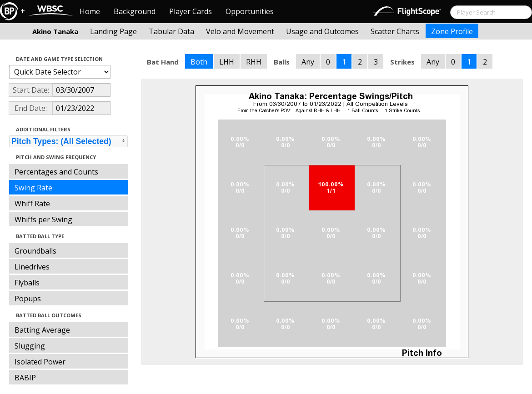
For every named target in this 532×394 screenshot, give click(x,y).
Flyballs (27, 283)
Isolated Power (40, 362)
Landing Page (113, 31)
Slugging (30, 346)
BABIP (25, 378)
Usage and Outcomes (322, 31)
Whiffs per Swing (43, 219)
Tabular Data (171, 31)
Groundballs (35, 251)
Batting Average (42, 330)
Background (135, 11)
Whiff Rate (32, 204)
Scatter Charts (395, 31)
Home (90, 11)
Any (308, 62)
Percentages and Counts (56, 172)
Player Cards (191, 11)
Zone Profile (452, 31)
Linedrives (32, 267)
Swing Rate (33, 188)
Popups (28, 299)
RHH (254, 62)
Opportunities (250, 11)
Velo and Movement (240, 31)
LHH (227, 62)
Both (199, 62)
